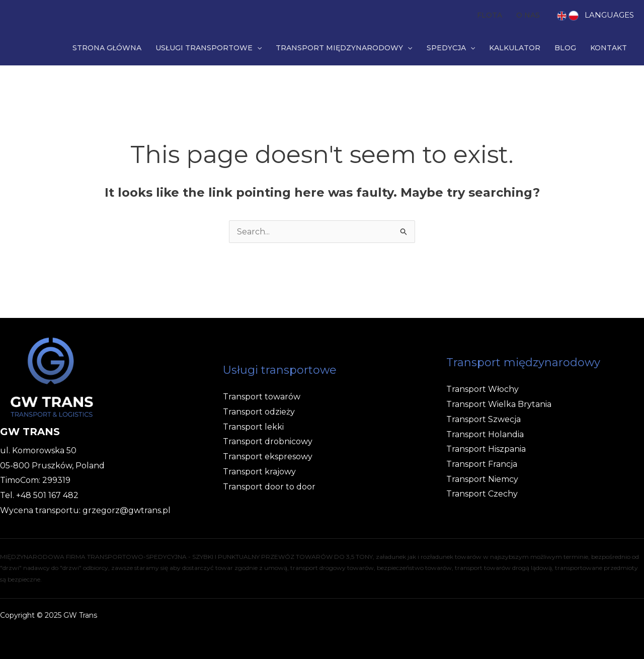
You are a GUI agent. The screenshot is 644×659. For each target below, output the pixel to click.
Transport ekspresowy (268, 457)
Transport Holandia (485, 434)
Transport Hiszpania (486, 449)
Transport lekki (253, 427)
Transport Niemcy (482, 479)
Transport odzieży (259, 412)
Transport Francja (482, 464)
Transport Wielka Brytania (499, 404)
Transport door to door (269, 487)
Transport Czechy (482, 494)
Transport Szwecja (484, 419)
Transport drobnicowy (268, 441)
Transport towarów (262, 397)
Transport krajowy (259, 472)
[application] (257, 48)
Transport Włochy (482, 389)
